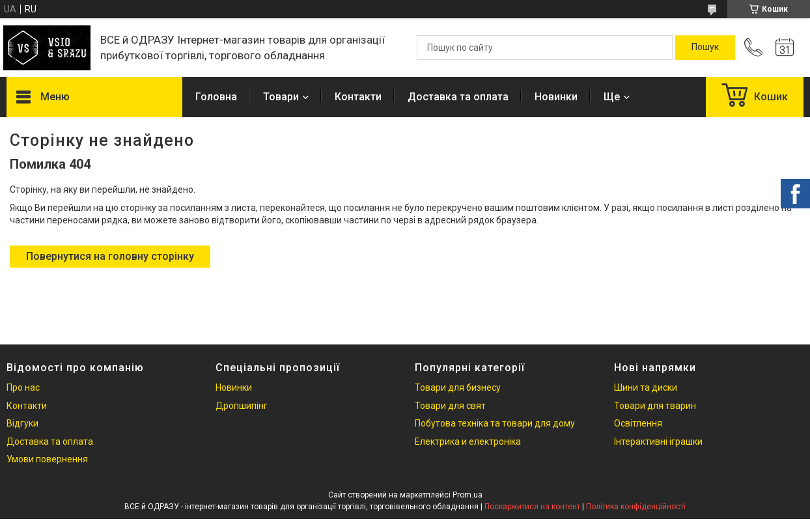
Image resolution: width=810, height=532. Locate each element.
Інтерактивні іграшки (658, 441)
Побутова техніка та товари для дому (495, 423)
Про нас (23, 387)
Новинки (556, 97)
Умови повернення (47, 459)
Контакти (358, 97)
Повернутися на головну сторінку (110, 256)
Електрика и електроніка (468, 441)
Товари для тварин (655, 406)
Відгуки (22, 423)
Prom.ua (468, 495)
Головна (216, 97)
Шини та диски (646, 387)
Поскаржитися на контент (532, 507)
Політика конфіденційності (636, 507)
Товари (281, 97)
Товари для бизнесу (458, 387)
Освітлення (638, 423)
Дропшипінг (242, 406)
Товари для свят (450, 406)
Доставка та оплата (458, 97)
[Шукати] (705, 48)
